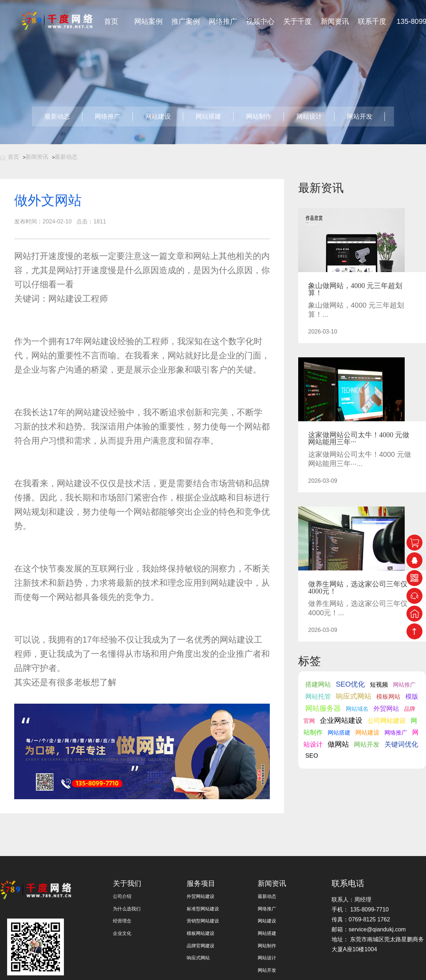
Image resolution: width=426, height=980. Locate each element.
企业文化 (122, 933)
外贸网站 (386, 709)
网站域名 (357, 709)
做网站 (338, 744)
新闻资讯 (335, 21)
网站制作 (259, 117)
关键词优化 (401, 744)
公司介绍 (122, 896)
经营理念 (122, 921)
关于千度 (297, 21)
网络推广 (223, 21)
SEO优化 (350, 684)
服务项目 (201, 883)
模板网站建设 (201, 933)
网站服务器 (323, 708)
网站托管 (318, 697)
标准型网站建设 (203, 909)
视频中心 (260, 21)
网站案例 (148, 21)
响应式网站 (354, 696)
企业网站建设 (341, 720)
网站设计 (309, 117)
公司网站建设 (387, 721)
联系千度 (372, 21)
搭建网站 (318, 684)
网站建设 (158, 117)
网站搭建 (208, 117)
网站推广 (404, 685)
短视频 (379, 685)
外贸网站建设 (201, 896)
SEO (312, 756)
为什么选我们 (127, 909)
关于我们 (127, 883)
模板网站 (388, 697)
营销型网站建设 (203, 921)
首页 (111, 21)
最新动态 (57, 117)
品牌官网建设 (201, 946)
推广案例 (186, 21)
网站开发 (360, 117)
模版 (412, 697)
